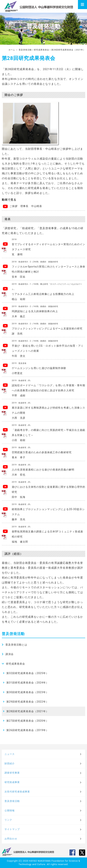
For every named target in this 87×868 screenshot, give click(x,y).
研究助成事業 (12, 782)
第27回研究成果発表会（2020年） (27, 721)
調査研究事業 (12, 773)
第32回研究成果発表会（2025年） (27, 673)
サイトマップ (12, 829)
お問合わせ (11, 839)
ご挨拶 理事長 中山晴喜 (24, 206)
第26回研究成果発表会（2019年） (27, 730)
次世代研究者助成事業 (17, 792)
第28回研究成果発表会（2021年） (27, 711)
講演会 (10, 654)
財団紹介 (10, 763)
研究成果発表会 (42, 50)
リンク (8, 820)
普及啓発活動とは (16, 645)
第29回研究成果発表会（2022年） (27, 702)
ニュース (10, 754)
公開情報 (10, 811)
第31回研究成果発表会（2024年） (27, 683)
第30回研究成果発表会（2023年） (27, 692)
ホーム (12, 50)
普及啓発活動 (25, 50)
